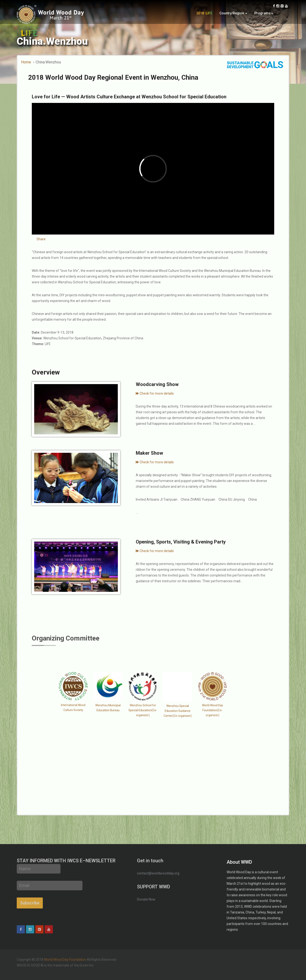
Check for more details (155, 393)
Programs (264, 14)
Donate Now (146, 899)
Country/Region (233, 14)
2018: (204, 14)
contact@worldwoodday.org (158, 873)
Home (26, 62)
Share (41, 239)
